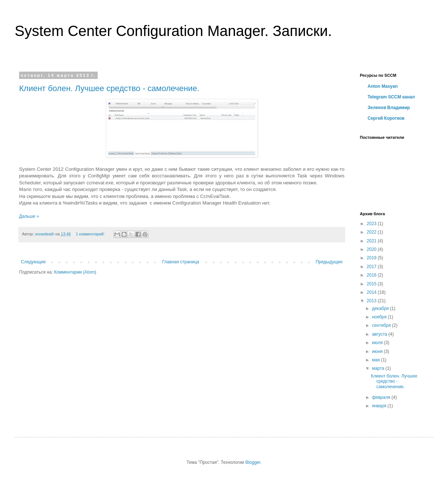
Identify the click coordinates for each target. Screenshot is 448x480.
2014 (372, 292)
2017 (372, 267)
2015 (372, 284)
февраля (382, 397)
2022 (372, 232)
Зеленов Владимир (389, 108)
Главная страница (181, 262)
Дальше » (29, 216)
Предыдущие (329, 262)
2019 (372, 258)
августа (380, 334)
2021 (372, 241)
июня (378, 351)
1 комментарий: (91, 234)
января (380, 406)
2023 (372, 224)
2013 (372, 301)
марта (379, 368)
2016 (372, 275)
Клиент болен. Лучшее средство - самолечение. (109, 88)
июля (378, 343)
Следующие (33, 262)
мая (377, 360)
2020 (372, 249)
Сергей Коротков (386, 118)
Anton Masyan (383, 86)
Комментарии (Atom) (75, 272)
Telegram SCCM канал (391, 97)
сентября (382, 325)
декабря (381, 308)
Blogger (253, 462)
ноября (380, 317)
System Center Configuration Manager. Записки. (173, 31)
